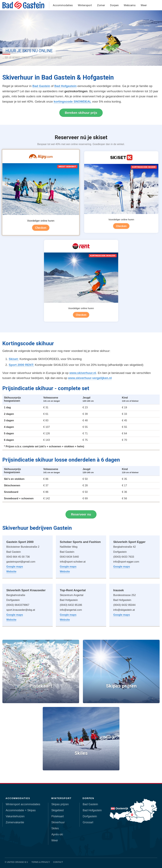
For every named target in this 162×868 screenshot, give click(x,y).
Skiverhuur (58, 822)
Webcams (130, 5)
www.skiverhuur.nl (83, 373)
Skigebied (58, 810)
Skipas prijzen (60, 804)
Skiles (55, 828)
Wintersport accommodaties (23, 804)
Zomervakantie (15, 822)
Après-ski (57, 834)
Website (11, 572)
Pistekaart (58, 816)
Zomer (101, 5)
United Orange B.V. (17, 862)
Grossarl (88, 822)
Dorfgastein (90, 816)
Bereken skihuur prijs (81, 113)
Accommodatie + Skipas (21, 810)
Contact (58, 862)
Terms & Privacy (41, 862)
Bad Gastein (41, 86)
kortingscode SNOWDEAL (72, 102)
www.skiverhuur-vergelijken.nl (90, 378)
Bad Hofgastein (65, 86)
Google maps (15, 567)
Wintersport (85, 5)
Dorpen (114, 5)
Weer (144, 5)
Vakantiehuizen (15, 816)
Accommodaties (63, 5)
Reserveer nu (81, 514)
